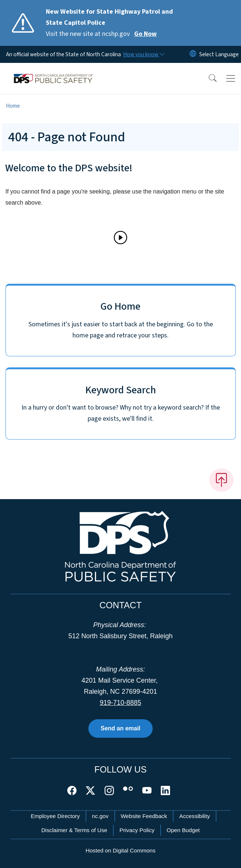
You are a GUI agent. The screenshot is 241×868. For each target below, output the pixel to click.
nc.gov (100, 816)
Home (13, 106)
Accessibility (195, 816)
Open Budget (183, 830)
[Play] (120, 238)
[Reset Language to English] (193, 54)
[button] (208, 78)
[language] (219, 54)
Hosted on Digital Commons (120, 850)
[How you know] (143, 54)
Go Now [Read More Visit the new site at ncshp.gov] (145, 34)
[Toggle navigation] (231, 78)
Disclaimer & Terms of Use (74, 830)
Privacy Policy (137, 830)
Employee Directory (55, 816)
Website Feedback (144, 816)
